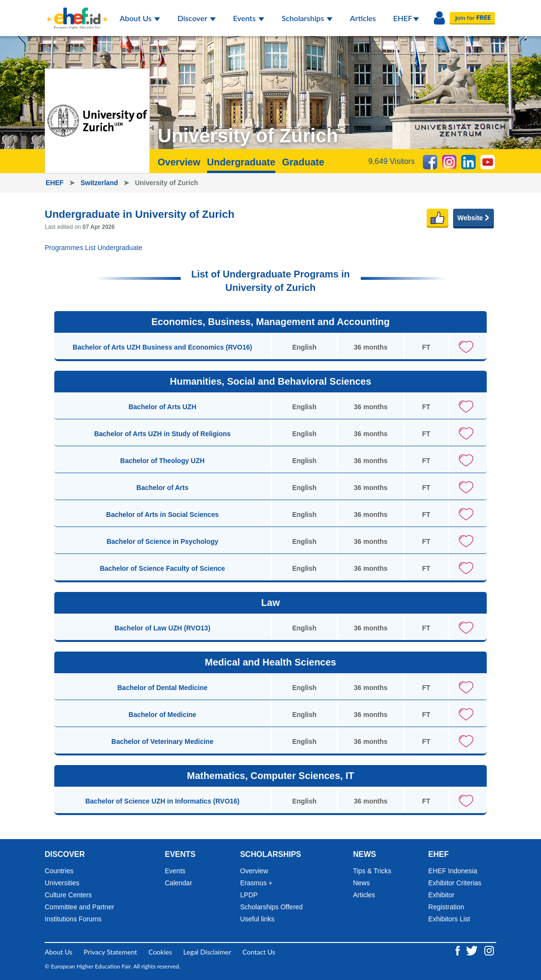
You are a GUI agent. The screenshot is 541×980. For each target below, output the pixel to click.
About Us (140, 18)
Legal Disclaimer (207, 952)
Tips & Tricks (372, 871)
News (362, 883)
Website (473, 218)
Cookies (160, 952)
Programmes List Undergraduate (93, 248)
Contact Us (259, 952)
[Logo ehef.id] (74, 12)
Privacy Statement (110, 952)
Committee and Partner (80, 907)
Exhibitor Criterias (455, 883)
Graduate (303, 162)
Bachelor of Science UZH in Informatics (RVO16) (162, 801)
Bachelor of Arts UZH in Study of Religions (162, 434)
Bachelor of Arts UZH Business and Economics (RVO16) (162, 347)
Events (249, 18)
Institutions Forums (73, 919)
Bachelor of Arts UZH (162, 407)
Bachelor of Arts (162, 488)
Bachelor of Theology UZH (162, 461)
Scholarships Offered (271, 907)
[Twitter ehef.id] (473, 950)
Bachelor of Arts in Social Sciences (162, 515)
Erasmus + (256, 883)
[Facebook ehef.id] (459, 950)
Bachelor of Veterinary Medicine (162, 741)
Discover (197, 18)
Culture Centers (68, 895)
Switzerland (100, 183)
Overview (179, 162)
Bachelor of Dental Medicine (162, 688)
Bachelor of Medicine (163, 715)
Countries (59, 871)
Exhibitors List (449, 919)
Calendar (178, 883)
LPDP (249, 895)
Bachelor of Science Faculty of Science (163, 568)
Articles (363, 18)
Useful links (258, 919)
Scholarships (307, 18)
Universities (62, 883)
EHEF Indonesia (453, 871)
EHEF (406, 18)
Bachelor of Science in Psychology (163, 541)
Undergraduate (241, 162)
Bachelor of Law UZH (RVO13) (162, 628)
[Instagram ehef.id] (489, 950)
